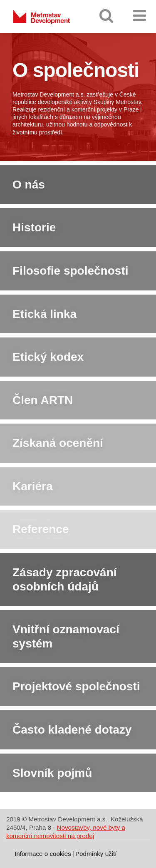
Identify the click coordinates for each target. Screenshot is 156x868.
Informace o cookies (43, 854)
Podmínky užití (96, 854)
